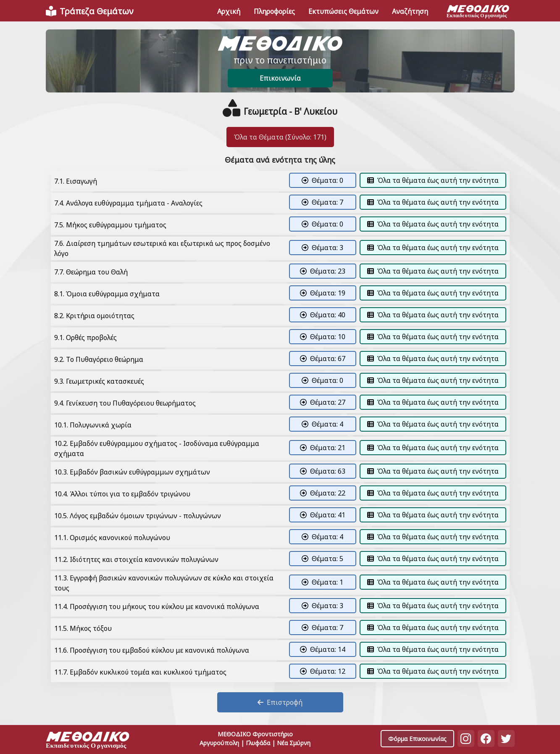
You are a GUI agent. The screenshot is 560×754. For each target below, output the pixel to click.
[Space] (88, 741)
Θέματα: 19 (323, 293)
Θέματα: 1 (322, 582)
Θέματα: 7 (322, 202)
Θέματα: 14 (323, 649)
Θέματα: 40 (323, 315)
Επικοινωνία (280, 78)
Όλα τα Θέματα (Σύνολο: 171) (280, 137)
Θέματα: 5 (322, 559)
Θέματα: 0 (322, 180)
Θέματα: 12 (323, 671)
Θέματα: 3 (322, 248)
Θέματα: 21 (323, 448)
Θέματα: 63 (323, 471)
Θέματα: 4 (322, 424)
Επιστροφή (280, 702)
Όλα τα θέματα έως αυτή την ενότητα (433, 180)
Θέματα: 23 (323, 271)
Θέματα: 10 (323, 337)
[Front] (89, 11)
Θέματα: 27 (323, 402)
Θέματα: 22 (323, 493)
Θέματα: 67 (323, 359)
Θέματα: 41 (323, 515)
